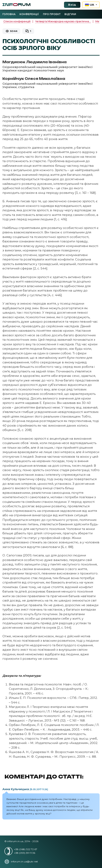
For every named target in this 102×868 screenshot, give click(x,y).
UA (90, 5)
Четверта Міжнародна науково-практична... (63, 21)
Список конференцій (17, 21)
